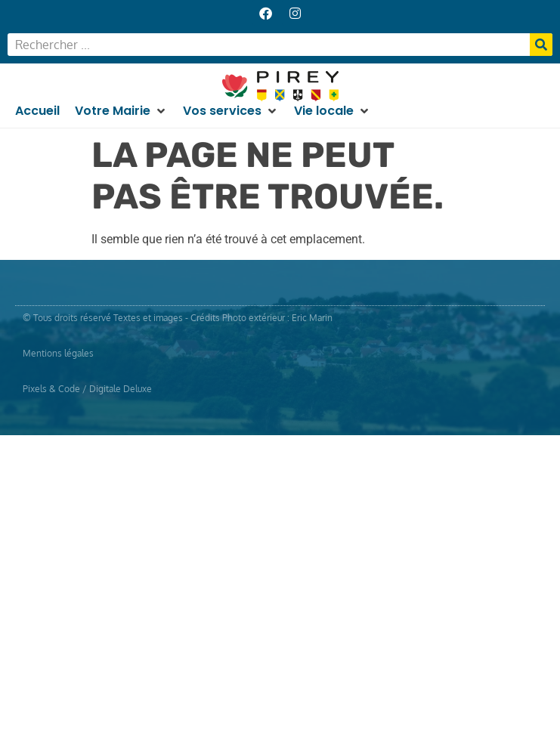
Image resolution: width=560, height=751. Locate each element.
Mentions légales (58, 353)
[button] (121, 111)
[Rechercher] (541, 45)
